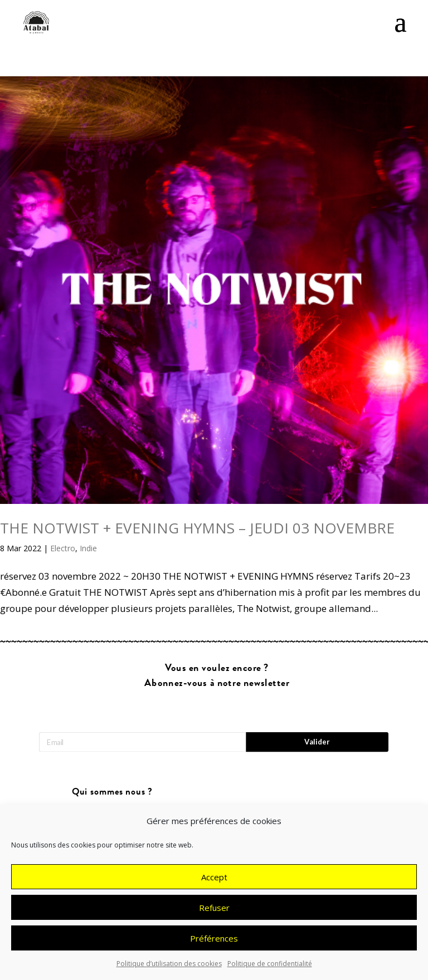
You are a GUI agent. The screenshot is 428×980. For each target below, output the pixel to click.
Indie (88, 548)
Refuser (214, 913)
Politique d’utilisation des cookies (169, 970)
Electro (63, 548)
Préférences (214, 944)
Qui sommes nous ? (112, 792)
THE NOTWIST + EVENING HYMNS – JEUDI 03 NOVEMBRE (197, 528)
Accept (214, 883)
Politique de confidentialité (270, 970)
